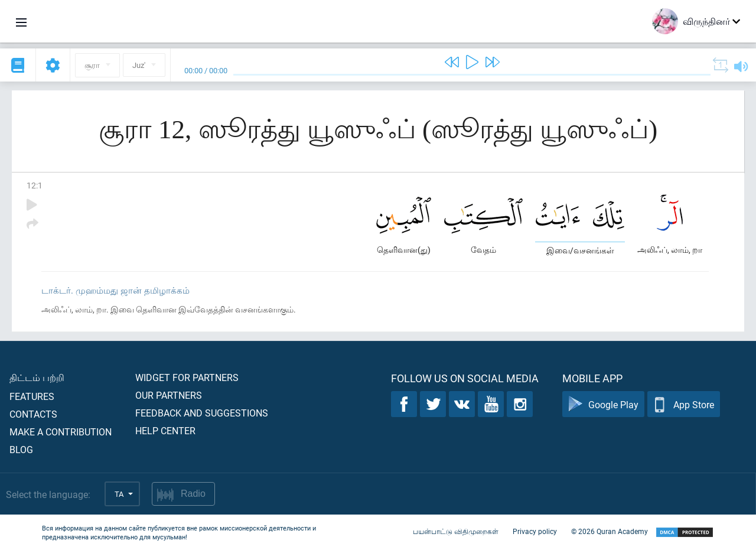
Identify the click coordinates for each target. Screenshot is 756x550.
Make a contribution (61, 432)
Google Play (603, 404)
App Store (684, 404)
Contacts (33, 414)
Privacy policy (535, 531)
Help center (165, 430)
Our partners (169, 395)
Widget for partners (187, 377)
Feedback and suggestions (202, 413)
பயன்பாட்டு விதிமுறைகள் (456, 531)
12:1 (35, 185)
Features (32, 396)
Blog (21, 449)
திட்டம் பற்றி (37, 377)
